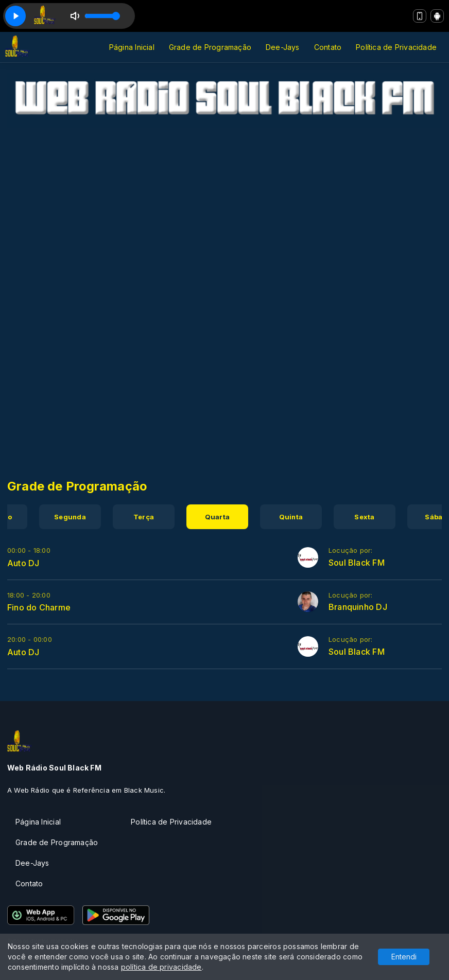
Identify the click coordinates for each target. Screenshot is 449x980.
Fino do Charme (39, 607)
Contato (328, 47)
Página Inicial (132, 47)
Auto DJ (23, 563)
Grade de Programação (210, 47)
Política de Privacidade (396, 47)
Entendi (404, 957)
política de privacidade (161, 967)
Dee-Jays (283, 47)
